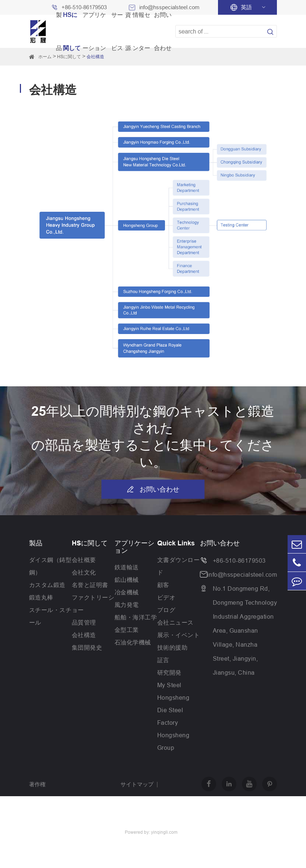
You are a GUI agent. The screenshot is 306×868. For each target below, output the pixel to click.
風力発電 (127, 605)
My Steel (169, 685)
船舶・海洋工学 (136, 617)
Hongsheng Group (173, 741)
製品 (36, 543)
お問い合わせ (153, 489)
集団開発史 (87, 647)
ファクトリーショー (93, 604)
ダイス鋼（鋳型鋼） (50, 566)
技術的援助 (173, 647)
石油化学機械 (133, 642)
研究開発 (169, 672)
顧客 (163, 585)
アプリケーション (134, 547)
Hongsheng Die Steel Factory (173, 710)
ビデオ (166, 597)
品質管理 (84, 622)
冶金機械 (127, 592)
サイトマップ (137, 784)
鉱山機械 (127, 580)
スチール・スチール (50, 616)
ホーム (45, 57)
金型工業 (127, 630)
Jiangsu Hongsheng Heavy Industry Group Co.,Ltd (62, 820)
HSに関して (90, 543)
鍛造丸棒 (41, 597)
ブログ (166, 610)
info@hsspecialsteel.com (242, 574)
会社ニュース (175, 622)
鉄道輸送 (127, 567)
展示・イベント (179, 635)
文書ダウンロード (179, 566)
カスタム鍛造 (47, 585)
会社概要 (84, 560)
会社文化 (84, 572)
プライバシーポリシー (148, 808)
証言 (163, 660)
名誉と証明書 (90, 585)
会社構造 (84, 635)
